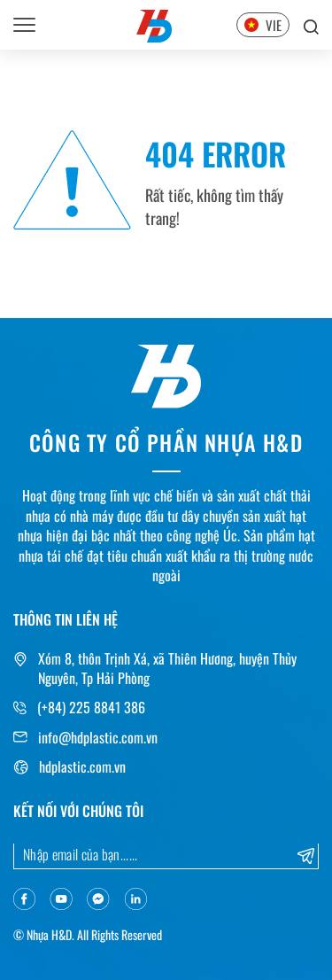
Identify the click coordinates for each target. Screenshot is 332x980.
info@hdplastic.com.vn (98, 737)
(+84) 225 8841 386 (91, 707)
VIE (263, 25)
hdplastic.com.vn (82, 766)
